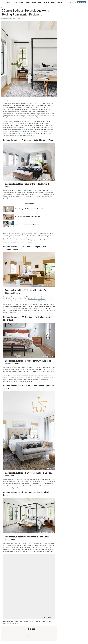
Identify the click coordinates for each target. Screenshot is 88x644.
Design (28, 2)
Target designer (33, 299)
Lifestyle (47, 2)
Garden (40, 2)
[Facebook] (66, 2)
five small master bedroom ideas (28, 621)
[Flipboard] (71, 2)
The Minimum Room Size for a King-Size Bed (27, 224)
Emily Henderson (27, 191)
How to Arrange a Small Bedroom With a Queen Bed (29, 209)
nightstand (28, 234)
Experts (53, 2)
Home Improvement (19, 2)
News (3, 8)
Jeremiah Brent (18, 304)
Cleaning (34, 2)
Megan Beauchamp (7, 18)
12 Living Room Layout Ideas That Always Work (28, 217)
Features (60, 2)
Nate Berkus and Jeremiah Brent (24, 130)
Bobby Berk (15, 132)
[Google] (73, 2)
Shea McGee (17, 480)
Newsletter (82, 2)
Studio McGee (36, 132)
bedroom (42, 108)
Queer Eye (50, 130)
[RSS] (75, 2)
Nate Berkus (42, 299)
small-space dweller (45, 372)
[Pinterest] (68, 2)
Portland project (42, 546)
